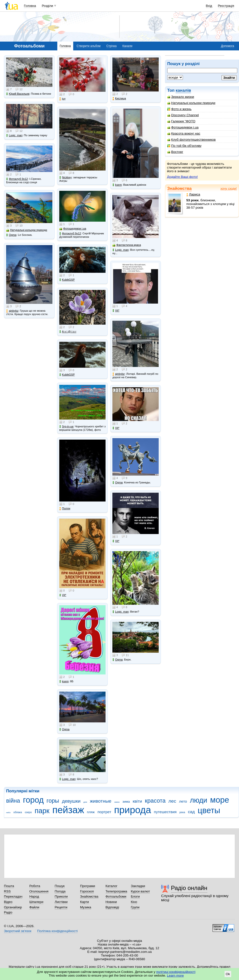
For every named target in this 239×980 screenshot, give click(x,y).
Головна (30, 6)
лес (172, 801)
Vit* (63, 595)
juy (62, 99)
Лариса (193, 194)
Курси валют (140, 891)
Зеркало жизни (181, 97)
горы (53, 801)
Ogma (11, 235)
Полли (65, 508)
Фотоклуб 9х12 (17, 179)
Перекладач (13, 896)
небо (8, 813)
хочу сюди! (229, 188)
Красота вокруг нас (184, 133)
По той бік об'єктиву (184, 146)
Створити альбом (89, 46)
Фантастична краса (127, 245)
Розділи (48, 6)
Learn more (175, 975)
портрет (104, 812)
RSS (7, 891)
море (220, 800)
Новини (111, 902)
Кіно (134, 902)
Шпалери (36, 902)
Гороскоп (87, 891)
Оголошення (39, 891)
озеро (28, 812)
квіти (137, 801)
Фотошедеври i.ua (183, 127)
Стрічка (111, 46)
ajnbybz (12, 311)
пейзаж (68, 810)
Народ (34, 896)
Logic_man (14, 135)
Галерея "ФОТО (181, 121)
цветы (209, 810)
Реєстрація (226, 6)
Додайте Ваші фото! (182, 177)
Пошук (60, 886)
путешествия (165, 812)
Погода (60, 891)
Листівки (61, 902)
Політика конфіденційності (57, 931)
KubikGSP (67, 280)
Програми (88, 886)
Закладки (138, 886)
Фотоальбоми (116, 896)
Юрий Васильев (18, 94)
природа (133, 810)
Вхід (209, 6)
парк (42, 811)
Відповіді (112, 907)
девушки (71, 801)
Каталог (112, 886)
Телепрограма (116, 891)
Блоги (135, 896)
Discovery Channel (183, 115)
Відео (8, 902)
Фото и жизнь (179, 109)
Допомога (227, 46)
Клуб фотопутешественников (191, 140)
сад (191, 812)
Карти (84, 902)
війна (13, 801)
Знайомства (179, 188)
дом (85, 802)
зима (126, 802)
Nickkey (66, 177)
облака (18, 812)
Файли (34, 907)
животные (101, 801)
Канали (127, 46)
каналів (183, 90)
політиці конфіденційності (176, 972)
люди (198, 800)
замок (117, 802)
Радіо (8, 912)
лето (183, 801)
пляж (91, 812)
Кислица (119, 98)
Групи (135, 907)
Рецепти (61, 907)
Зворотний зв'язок (18, 931)
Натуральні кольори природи (191, 103)
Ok (228, 974)
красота (155, 801)
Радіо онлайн (189, 888)
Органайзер (13, 907)
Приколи (61, 896)
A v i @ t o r (68, 332)
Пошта (9, 886)
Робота (35, 886)
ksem (64, 681)
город (33, 800)
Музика (86, 907)
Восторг (175, 152)
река (182, 812)
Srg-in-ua (66, 427)
